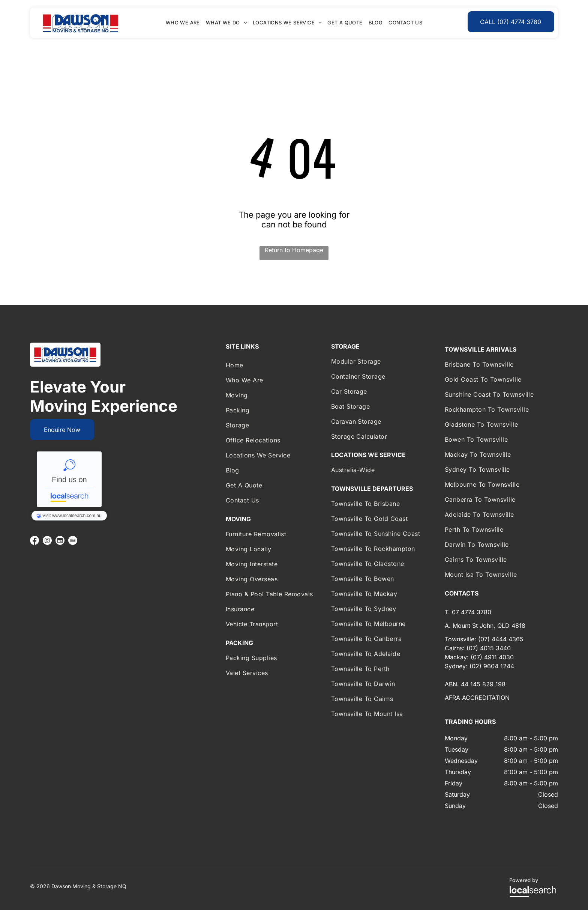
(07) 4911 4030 (492, 657)
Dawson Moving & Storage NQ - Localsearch (69, 479)
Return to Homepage (294, 250)
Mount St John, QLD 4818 (489, 626)
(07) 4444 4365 (501, 639)
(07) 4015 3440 (489, 648)
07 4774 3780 (472, 612)
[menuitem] (183, 23)
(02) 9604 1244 (492, 666)
